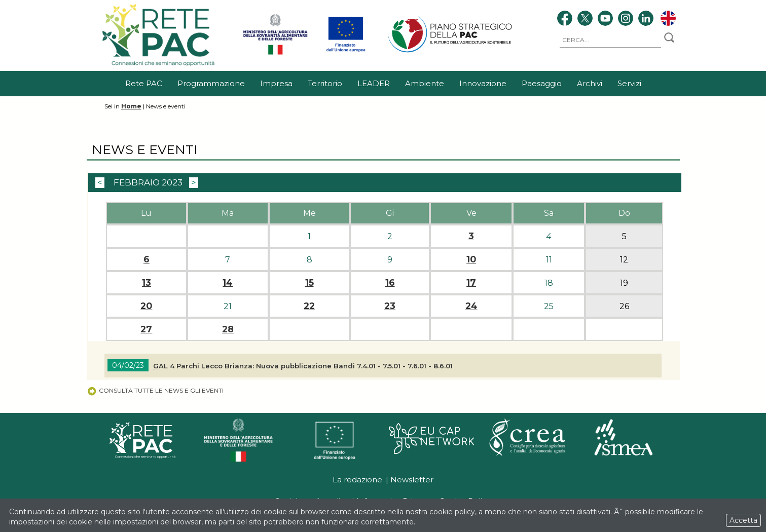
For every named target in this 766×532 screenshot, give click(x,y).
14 (228, 283)
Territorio (325, 83)
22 (309, 306)
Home (131, 106)
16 (390, 283)
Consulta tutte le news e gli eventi (155, 390)
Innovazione (483, 83)
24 (471, 306)
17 (471, 283)
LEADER (374, 83)
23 (390, 306)
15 (309, 283)
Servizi (629, 83)
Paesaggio (542, 83)
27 (146, 329)
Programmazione (211, 83)
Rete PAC (144, 83)
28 (228, 329)
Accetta (743, 520)
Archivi (590, 83)
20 (146, 306)
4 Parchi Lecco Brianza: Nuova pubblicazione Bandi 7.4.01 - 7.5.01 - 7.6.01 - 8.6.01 (303, 366)
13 (147, 283)
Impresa (276, 83)
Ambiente (425, 83)
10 (471, 259)
